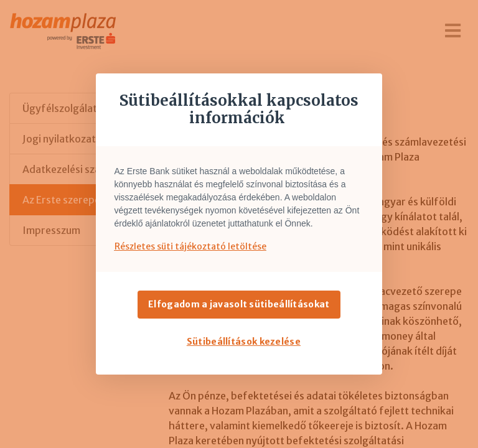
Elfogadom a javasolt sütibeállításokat (239, 304)
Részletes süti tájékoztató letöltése (190, 246)
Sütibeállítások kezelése (244, 342)
